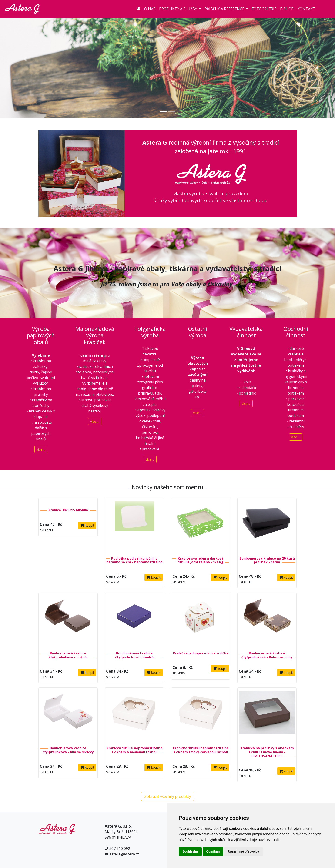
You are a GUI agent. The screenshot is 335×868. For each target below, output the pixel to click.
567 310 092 (120, 848)
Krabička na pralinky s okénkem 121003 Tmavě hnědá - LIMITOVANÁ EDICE (267, 752)
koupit (87, 525)
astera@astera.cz (124, 854)
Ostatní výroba (198, 332)
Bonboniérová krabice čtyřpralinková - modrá (134, 655)
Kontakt (306, 9)
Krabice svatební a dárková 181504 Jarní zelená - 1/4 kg (201, 560)
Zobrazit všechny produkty (168, 796)
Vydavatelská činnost (246, 332)
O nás (150, 9)
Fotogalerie (264, 9)
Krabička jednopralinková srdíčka (201, 653)
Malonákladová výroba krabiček (95, 335)
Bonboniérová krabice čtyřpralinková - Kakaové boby (267, 655)
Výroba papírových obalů (41, 335)
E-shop (287, 9)
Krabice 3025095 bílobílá (68, 510)
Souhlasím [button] (190, 851)
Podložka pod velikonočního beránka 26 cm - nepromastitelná (134, 560)
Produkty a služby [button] (179, 9)
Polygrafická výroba (150, 332)
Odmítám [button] (213, 851)
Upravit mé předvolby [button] (243, 851)
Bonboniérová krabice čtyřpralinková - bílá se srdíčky (68, 750)
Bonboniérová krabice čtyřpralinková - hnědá (68, 655)
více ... (41, 449)
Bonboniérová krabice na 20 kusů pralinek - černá (267, 560)
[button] (25, 59)
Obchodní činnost (296, 332)
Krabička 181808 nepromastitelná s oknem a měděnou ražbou (134, 750)
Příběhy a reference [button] (225, 9)
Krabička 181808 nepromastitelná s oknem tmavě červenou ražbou (201, 750)
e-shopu (258, 200)
